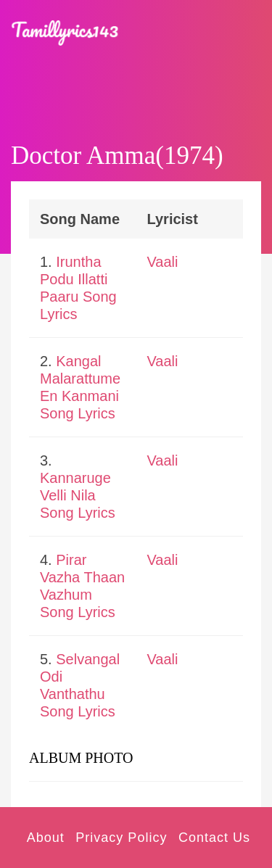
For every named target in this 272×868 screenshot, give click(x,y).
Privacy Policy (121, 838)
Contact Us (214, 838)
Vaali (163, 262)
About (46, 838)
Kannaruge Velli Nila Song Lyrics (78, 495)
